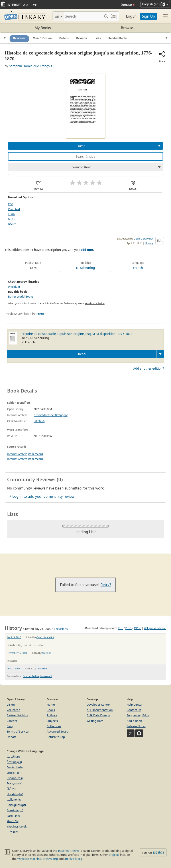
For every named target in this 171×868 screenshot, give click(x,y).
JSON (128, 628)
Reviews (81, 38)
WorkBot (47, 653)
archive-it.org (73, 859)
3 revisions (61, 629)
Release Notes (136, 726)
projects (114, 855)
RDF (120, 628)
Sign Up (149, 16)
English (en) (14, 773)
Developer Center (98, 705)
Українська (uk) (17, 826)
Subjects (52, 721)
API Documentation (100, 710)
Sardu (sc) (13, 816)
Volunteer (13, 710)
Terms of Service (18, 731)
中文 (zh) (12, 832)
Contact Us (134, 710)
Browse (111, 28)
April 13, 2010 (14, 637)
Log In (131, 16)
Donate (128, 5)
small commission (95, 303)
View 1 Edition (43, 38)
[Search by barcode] (114, 16)
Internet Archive (17, 454)
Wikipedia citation (155, 628)
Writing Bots (95, 721)
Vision (11, 705)
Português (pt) (16, 805)
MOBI (12, 219)
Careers (12, 721)
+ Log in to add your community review (42, 496)
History (149, 243)
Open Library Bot (143, 239)
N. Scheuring (85, 268)
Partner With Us (17, 715)
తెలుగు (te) (13, 821)
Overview (19, 38)
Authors (52, 715)
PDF (11, 204)
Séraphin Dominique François (30, 66)
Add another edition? (149, 368)
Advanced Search (58, 731)
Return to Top (56, 737)
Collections (54, 726)
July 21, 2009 (13, 669)
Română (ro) (15, 810)
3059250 (39, 421)
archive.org (50, 859)
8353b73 (158, 852)
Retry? (106, 585)
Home (51, 705)
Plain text (14, 209)
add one (87, 250)
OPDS (138, 628)
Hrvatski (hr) (15, 794)
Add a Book (134, 721)
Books (51, 710)
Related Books (118, 38)
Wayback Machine (29, 859)
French (138, 268)
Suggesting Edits (138, 715)
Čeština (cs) (14, 762)
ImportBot (42, 669)
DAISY (12, 224)
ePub (11, 214)
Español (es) (15, 778)
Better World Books (21, 297)
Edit (160, 241)
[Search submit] (106, 16)
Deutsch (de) (15, 767)
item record (36, 454)
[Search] (83, 16)
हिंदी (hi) (11, 789)
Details (64, 38)
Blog (10, 726)
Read (82, 146)
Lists (98, 38)
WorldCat (14, 287)
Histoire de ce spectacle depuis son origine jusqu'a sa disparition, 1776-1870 (77, 334)
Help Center (135, 705)
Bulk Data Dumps (98, 715)
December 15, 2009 (17, 653)
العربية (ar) (13, 757)
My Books (43, 28)
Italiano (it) (14, 800)
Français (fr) (14, 783)
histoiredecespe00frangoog (51, 415)
